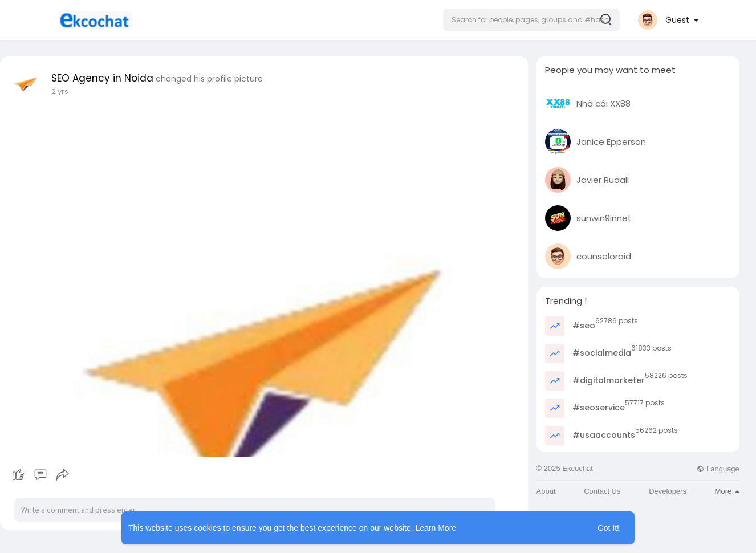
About (546, 491)
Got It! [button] (608, 528)
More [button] (727, 491)
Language (718, 469)
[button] (531, 20)
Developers (668, 491)
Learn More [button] (436, 528)
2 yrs (60, 92)
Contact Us (602, 491)
